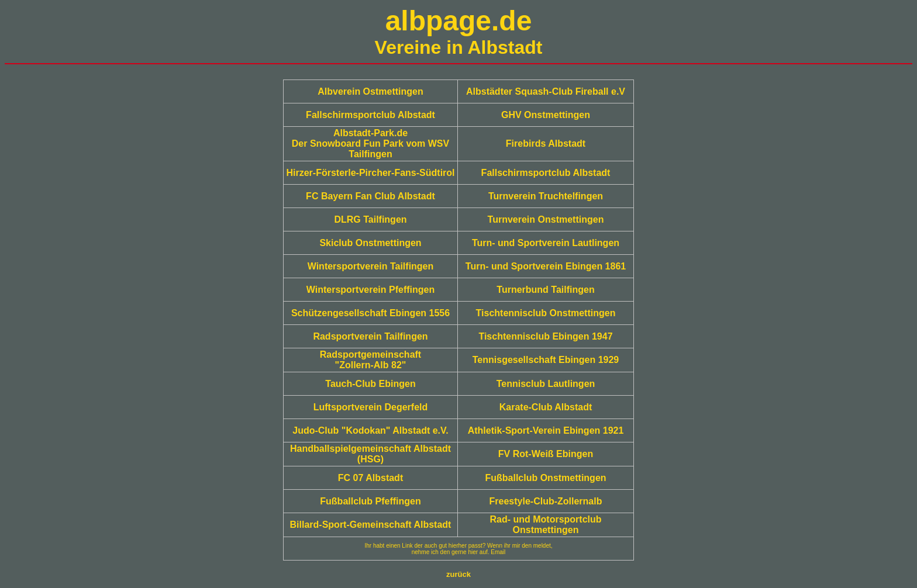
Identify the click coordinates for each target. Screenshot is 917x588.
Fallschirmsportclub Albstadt (370, 115)
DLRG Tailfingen (370, 219)
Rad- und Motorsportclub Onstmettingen (545, 525)
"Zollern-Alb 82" (371, 365)
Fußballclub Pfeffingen (370, 501)
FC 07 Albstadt (370, 478)
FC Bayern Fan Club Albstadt (370, 196)
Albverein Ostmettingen (370, 91)
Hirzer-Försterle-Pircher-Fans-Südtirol (370, 173)
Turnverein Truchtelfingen (546, 196)
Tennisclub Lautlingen (546, 384)
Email (498, 552)
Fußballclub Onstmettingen (545, 478)
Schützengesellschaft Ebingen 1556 (370, 313)
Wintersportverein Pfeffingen (370, 290)
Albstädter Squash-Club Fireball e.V (546, 91)
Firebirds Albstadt (546, 143)
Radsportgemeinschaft (370, 354)
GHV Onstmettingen (546, 115)
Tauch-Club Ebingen (370, 384)
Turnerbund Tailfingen (545, 290)
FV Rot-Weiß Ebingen (546, 454)
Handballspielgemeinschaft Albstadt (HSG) (370, 454)
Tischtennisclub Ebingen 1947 (545, 336)
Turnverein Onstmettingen (546, 219)
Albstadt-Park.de (370, 133)
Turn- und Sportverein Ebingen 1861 (546, 266)
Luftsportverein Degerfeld (371, 407)
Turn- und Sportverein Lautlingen (546, 243)
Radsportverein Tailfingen (370, 336)
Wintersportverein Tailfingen (371, 266)
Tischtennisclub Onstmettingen (546, 313)
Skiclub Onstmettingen (370, 243)
